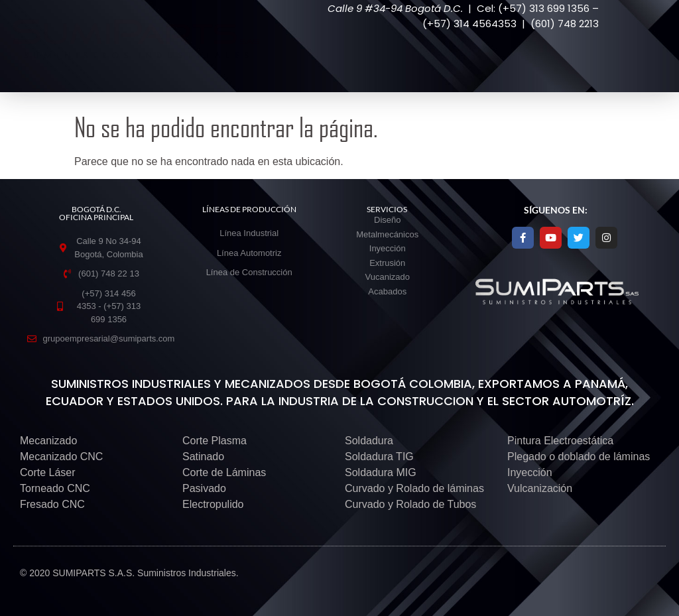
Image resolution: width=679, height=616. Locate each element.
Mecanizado (48, 441)
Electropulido (213, 504)
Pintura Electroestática (560, 441)
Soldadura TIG (379, 457)
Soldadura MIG (381, 472)
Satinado (203, 457)
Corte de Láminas (224, 472)
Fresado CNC (52, 504)
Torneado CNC (55, 488)
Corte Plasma (215, 441)
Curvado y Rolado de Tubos (410, 504)
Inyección (530, 472)
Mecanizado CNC (61, 457)
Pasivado (204, 488)
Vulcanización (540, 488)
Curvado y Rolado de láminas (414, 488)
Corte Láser (48, 472)
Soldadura (369, 441)
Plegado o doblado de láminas (579, 457)
